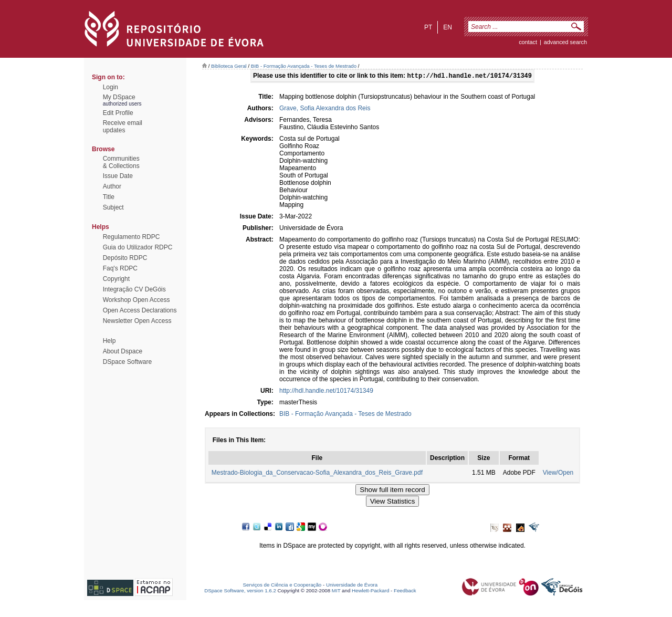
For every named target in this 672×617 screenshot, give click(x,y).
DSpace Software (127, 362)
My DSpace (119, 97)
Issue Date (118, 176)
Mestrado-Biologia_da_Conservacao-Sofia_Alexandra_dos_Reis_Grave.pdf (317, 474)
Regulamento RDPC (132, 237)
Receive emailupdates (123, 127)
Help (109, 341)
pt (428, 27)
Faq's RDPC (120, 268)
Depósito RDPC (125, 258)
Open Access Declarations (140, 310)
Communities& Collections (121, 162)
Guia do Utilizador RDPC (138, 247)
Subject (113, 207)
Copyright (116, 279)
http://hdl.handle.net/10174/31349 (326, 392)
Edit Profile (118, 113)
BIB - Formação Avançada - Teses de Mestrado (304, 66)
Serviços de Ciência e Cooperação (282, 586)
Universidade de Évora (352, 586)
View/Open (558, 474)
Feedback (405, 592)
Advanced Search (565, 42)
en (448, 27)
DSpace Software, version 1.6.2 (240, 592)
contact (528, 42)
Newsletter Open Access (137, 321)
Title (109, 197)
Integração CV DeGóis (134, 289)
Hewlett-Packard (370, 592)
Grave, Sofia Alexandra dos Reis (325, 109)
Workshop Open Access (136, 300)
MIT (336, 592)
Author (112, 186)
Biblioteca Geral (229, 66)
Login (111, 87)
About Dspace (123, 351)
